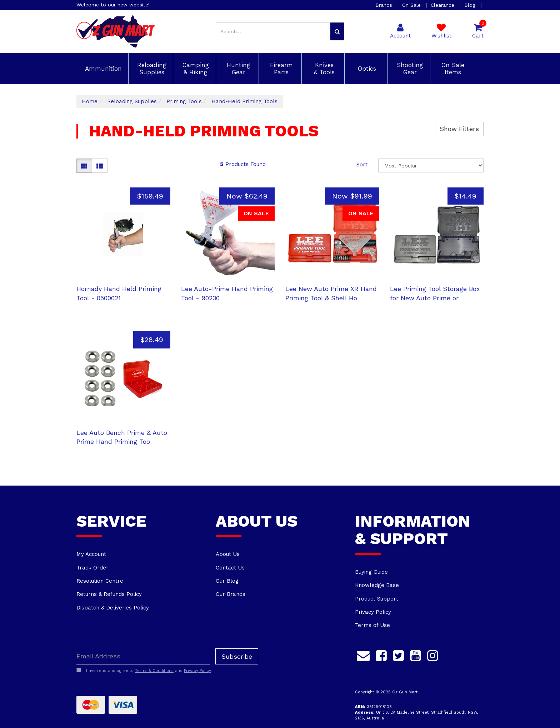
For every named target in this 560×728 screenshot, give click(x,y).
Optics (366, 69)
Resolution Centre (100, 581)
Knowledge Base (377, 585)
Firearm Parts (280, 69)
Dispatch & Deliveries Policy (113, 608)
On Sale (412, 5)
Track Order (92, 568)
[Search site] (337, 31)
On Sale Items (452, 69)
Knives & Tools (323, 69)
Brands (385, 5)
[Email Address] (143, 656)
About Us (228, 554)
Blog (471, 5)
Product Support (377, 599)
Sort (362, 165)
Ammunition (102, 69)
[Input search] (273, 31)
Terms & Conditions (154, 671)
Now (247, 196)
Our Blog (227, 581)
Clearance (443, 5)
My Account (91, 554)
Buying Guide (371, 572)
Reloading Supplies (151, 69)
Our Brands (231, 594)
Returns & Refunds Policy (109, 594)
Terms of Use (372, 625)
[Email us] (363, 655)
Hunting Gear (237, 69)
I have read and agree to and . (144, 671)
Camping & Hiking (195, 69)
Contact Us (230, 568)
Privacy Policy (373, 612)
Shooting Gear (409, 69)
